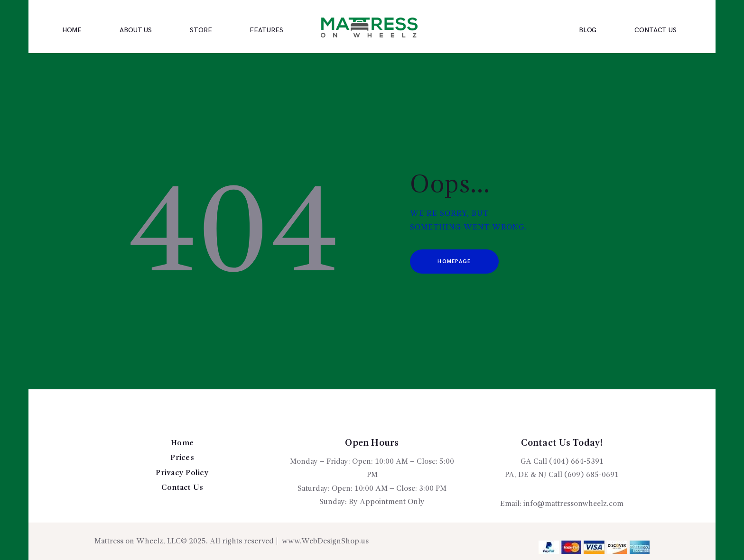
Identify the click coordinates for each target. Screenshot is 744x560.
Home (182, 443)
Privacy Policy (182, 473)
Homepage (454, 262)
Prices (182, 458)
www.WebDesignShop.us (325, 542)
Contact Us (182, 488)
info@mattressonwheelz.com (573, 504)
